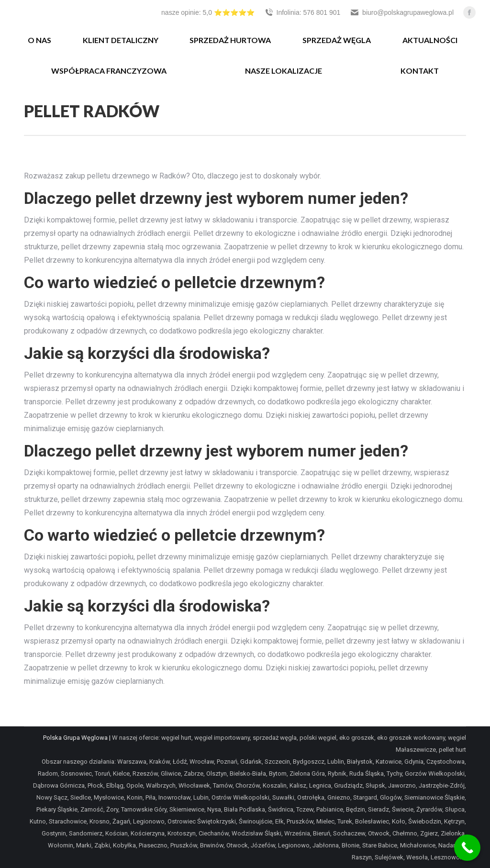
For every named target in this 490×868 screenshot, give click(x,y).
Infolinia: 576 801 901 (302, 12)
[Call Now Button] (467, 848)
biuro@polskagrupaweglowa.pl (402, 12)
